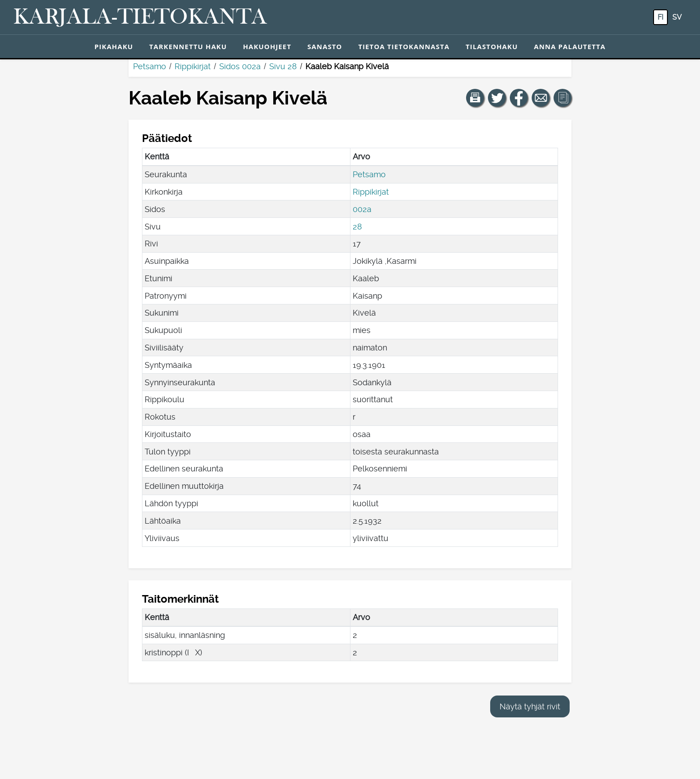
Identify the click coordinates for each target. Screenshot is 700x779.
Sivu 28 (283, 66)
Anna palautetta (570, 46)
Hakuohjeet (267, 46)
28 (357, 227)
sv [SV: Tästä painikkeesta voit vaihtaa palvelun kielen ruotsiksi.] (677, 17)
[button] (475, 98)
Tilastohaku (492, 46)
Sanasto (325, 46)
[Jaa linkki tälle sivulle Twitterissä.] (497, 98)
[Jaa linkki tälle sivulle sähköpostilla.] (541, 98)
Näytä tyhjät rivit (530, 706)
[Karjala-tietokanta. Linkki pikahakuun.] (140, 17)
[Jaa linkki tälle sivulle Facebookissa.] (519, 98)
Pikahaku (114, 46)
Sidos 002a (240, 66)
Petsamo (150, 66)
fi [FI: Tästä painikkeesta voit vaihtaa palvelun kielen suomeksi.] (660, 17)
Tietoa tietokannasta (404, 46)
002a (362, 209)
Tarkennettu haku (188, 46)
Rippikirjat (193, 66)
